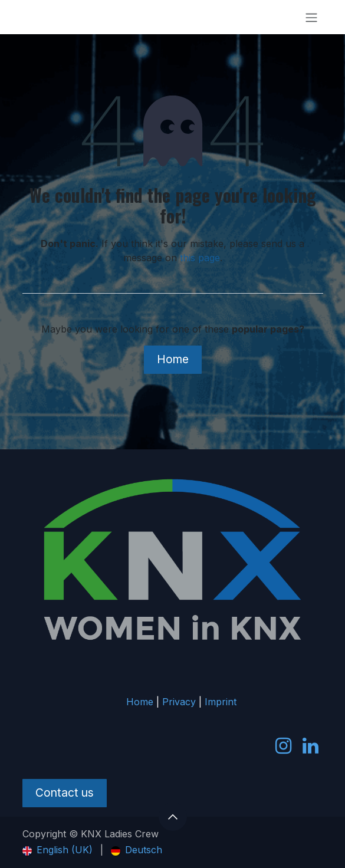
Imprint (221, 702)
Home (173, 359)
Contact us (65, 793)
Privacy (179, 702)
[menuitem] (57, 850)
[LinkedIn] (310, 746)
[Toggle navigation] (311, 17)
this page (200, 258)
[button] (173, 817)
